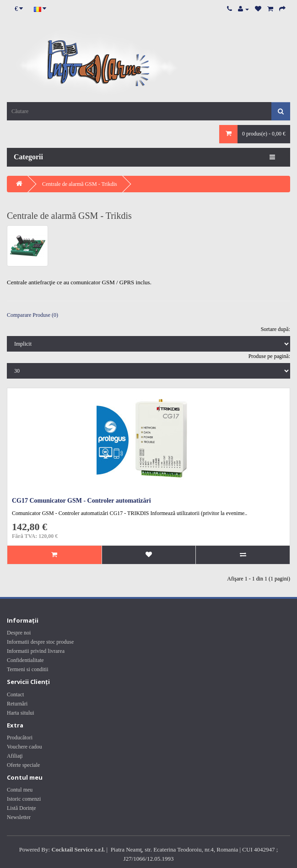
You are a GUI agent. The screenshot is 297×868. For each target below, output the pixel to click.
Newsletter (19, 817)
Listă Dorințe (22, 808)
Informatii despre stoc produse (40, 642)
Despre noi (19, 633)
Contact (15, 694)
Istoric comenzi (24, 799)
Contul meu (20, 790)
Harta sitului (21, 713)
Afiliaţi (15, 756)
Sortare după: (275, 329)
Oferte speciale (23, 765)
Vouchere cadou (24, 747)
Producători (20, 738)
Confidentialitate (25, 660)
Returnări (17, 704)
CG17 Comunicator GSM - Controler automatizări (81, 501)
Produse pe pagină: (269, 356)
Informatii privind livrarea (36, 651)
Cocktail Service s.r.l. (78, 849)
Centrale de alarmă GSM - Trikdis (80, 184)
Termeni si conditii (27, 669)
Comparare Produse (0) (32, 315)
